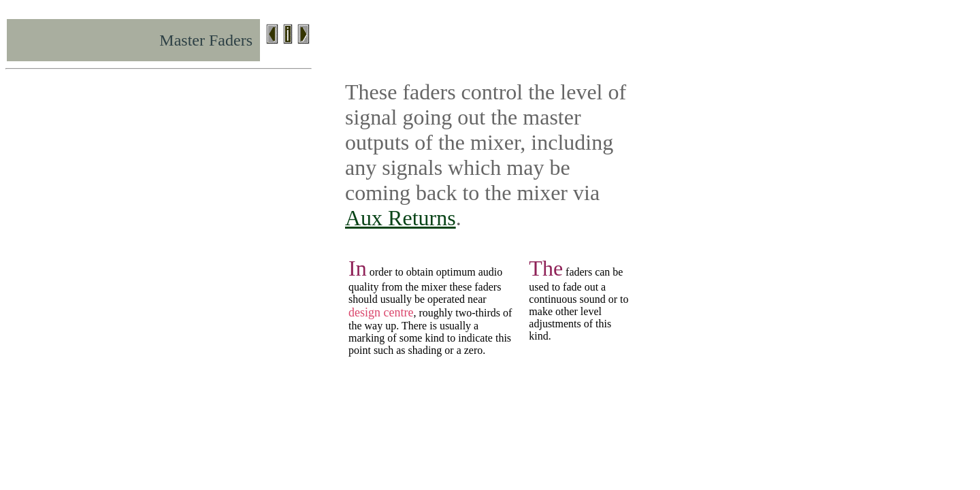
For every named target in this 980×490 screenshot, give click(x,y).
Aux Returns (401, 218)
